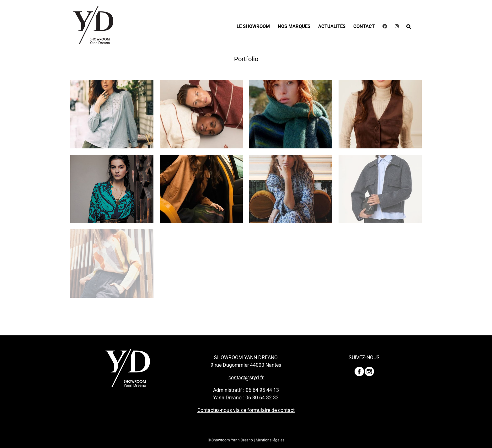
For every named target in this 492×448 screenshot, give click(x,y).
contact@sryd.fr (246, 378)
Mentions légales (270, 440)
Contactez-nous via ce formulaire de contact (246, 410)
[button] (409, 26)
